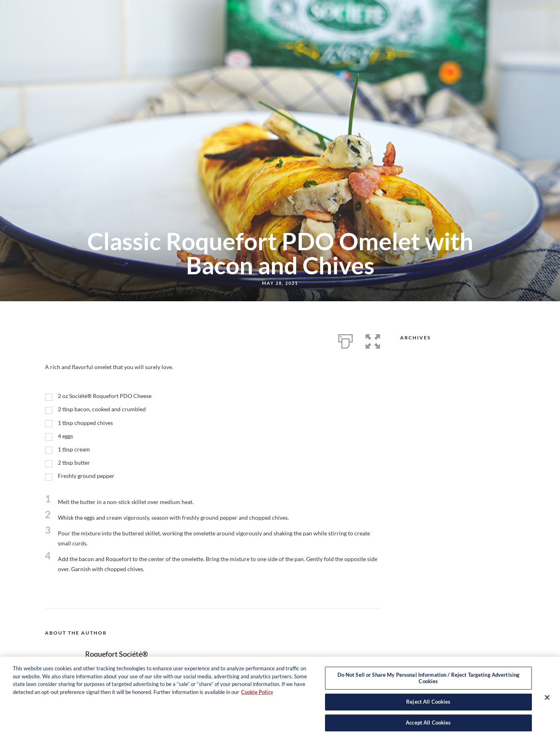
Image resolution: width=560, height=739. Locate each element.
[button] (373, 340)
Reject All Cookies (428, 705)
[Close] (547, 701)
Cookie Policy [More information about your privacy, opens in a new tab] (257, 695)
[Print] (345, 340)
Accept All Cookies (428, 726)
